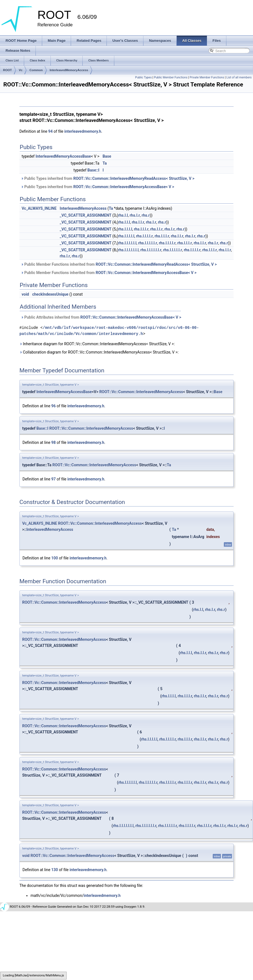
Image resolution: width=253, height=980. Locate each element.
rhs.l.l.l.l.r (144, 236)
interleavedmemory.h (83, 131)
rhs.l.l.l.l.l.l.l (128, 250)
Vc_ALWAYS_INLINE (39, 208)
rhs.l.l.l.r (141, 229)
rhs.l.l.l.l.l (126, 236)
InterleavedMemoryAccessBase (63, 156)
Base (107, 156)
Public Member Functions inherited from (119, 264)
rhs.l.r (135, 215)
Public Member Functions (171, 77)
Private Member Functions (207, 77)
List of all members (239, 77)
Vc (21, 70)
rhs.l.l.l (124, 222)
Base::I (93, 170)
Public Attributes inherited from (101, 317)
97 (54, 479)
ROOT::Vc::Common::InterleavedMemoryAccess (141, 392)
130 (55, 870)
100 (55, 558)
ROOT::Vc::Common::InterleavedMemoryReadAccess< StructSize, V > (134, 178)
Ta (105, 163)
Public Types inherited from (108, 178)
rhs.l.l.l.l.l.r (148, 243)
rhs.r (146, 215)
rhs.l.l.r (138, 222)
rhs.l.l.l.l (125, 229)
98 (54, 442)
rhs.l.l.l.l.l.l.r (151, 250)
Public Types (143, 77)
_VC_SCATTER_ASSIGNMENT (85, 215)
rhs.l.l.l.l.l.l (127, 243)
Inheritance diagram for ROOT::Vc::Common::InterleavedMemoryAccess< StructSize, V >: (97, 344)
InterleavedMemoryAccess (69, 70)
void (25, 294)
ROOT (7, 70)
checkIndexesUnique (50, 294)
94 (50, 131)
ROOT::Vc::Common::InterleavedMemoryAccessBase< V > (124, 187)
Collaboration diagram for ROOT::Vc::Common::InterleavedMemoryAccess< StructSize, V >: (99, 352)
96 (54, 406)
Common (36, 70)
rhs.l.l (123, 215)
